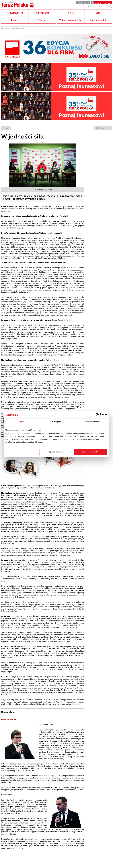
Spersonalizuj (56, 452)
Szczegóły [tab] (56, 422)
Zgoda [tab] (21, 422)
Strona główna (6, 29)
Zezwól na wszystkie (91, 452)
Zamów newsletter (107, 3)
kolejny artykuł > (103, 128)
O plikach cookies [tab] (92, 422)
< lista (6, 128)
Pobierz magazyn (98, 3)
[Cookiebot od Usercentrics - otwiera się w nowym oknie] (97, 415)
